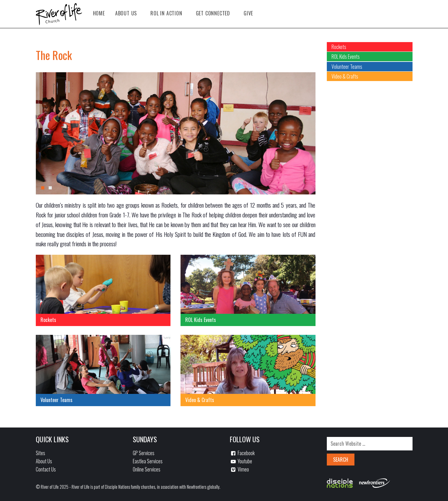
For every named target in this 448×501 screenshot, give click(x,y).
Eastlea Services (148, 461)
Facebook (242, 453)
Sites (40, 453)
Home (99, 13)
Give (248, 13)
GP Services (144, 453)
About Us (126, 13)
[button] (43, 188)
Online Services (147, 469)
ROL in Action (166, 13)
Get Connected (213, 13)
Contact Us (46, 469)
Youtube (241, 461)
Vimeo (239, 469)
